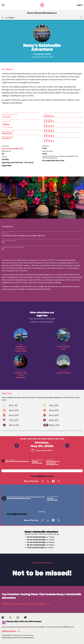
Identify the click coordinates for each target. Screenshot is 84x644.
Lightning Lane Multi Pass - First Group (18, 162)
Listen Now (11, 631)
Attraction (39, 54)
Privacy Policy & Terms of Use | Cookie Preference (18, 638)
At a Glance (10, 18)
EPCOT (48, 54)
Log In (79, 5)
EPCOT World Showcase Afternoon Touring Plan (26, 604)
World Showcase (9, 148)
